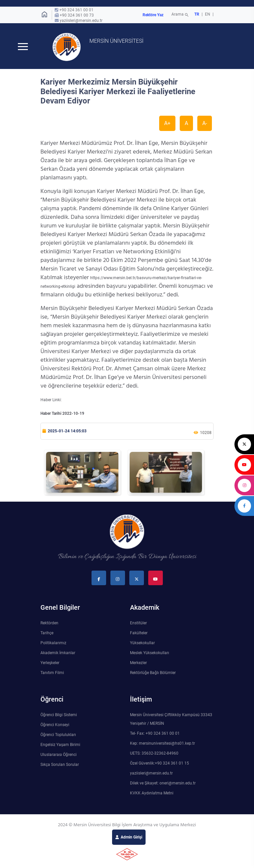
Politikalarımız (53, 644)
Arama (181, 15)
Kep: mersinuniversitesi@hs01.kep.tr (162, 744)
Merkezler (138, 663)
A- (205, 124)
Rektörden (49, 624)
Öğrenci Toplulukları (58, 735)
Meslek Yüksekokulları (150, 653)
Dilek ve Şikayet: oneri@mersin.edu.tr (163, 784)
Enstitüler (138, 624)
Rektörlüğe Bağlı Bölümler (153, 673)
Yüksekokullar (142, 644)
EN (208, 14)
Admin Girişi (131, 838)
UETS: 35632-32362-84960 (154, 754)
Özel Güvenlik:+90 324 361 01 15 (159, 764)
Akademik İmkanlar (58, 653)
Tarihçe (47, 634)
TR (197, 14)
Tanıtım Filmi (52, 673)
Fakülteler (139, 634)
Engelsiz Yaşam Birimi (60, 745)
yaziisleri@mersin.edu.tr (81, 21)
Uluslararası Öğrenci (59, 755)
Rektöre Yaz (153, 15)
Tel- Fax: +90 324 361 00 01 (155, 734)
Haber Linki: (51, 401)
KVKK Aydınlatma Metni (152, 794)
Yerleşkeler (50, 663)
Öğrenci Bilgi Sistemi (59, 715)
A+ (167, 124)
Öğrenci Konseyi (55, 725)
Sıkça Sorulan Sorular (60, 765)
